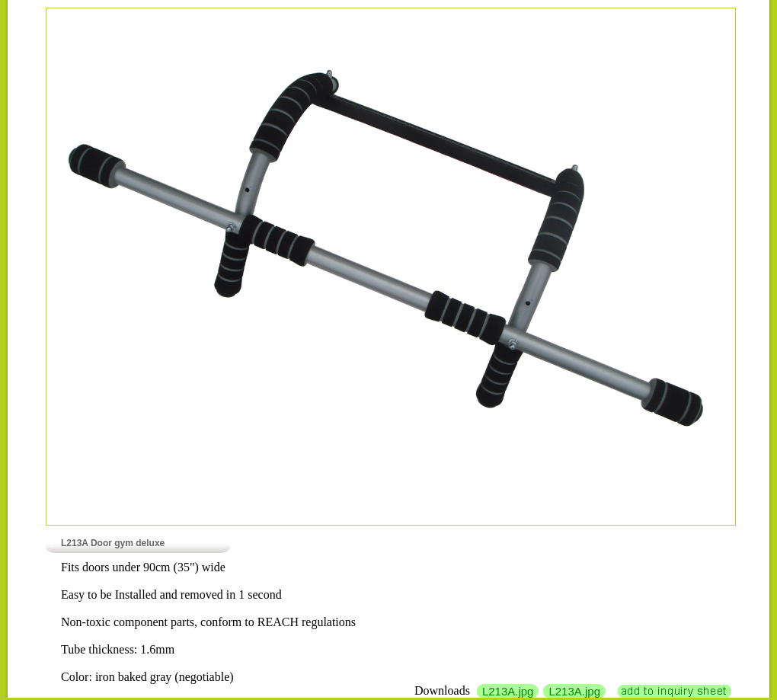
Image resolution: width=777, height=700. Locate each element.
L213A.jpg (508, 691)
